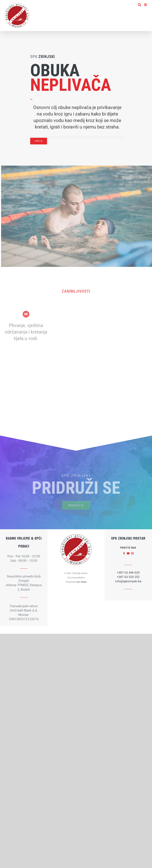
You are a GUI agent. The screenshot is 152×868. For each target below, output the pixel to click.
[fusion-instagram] (132, 553)
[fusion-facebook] (124, 553)
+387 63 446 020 (128, 573)
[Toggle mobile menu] (146, 5)
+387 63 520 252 (128, 577)
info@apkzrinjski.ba (128, 581)
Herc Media (81, 582)
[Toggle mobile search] (139, 5)
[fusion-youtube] (128, 553)
